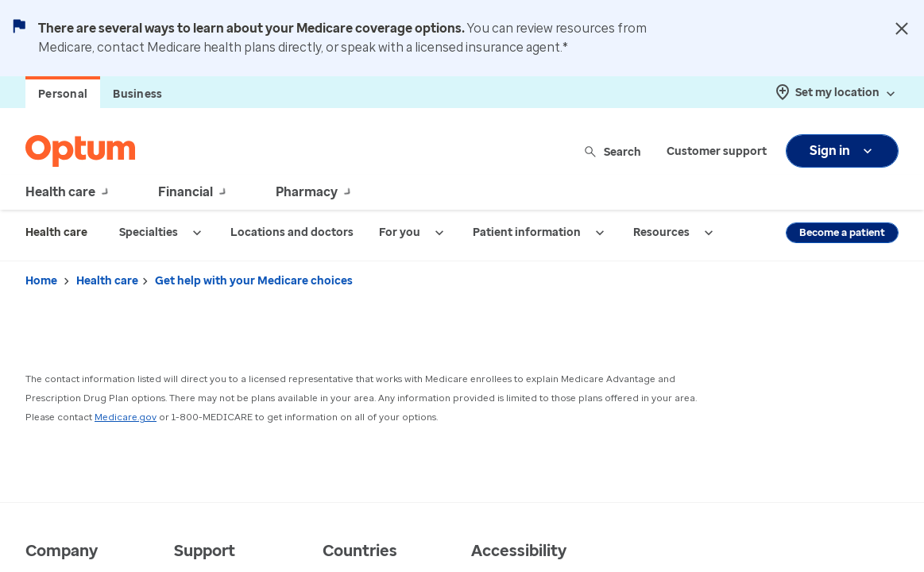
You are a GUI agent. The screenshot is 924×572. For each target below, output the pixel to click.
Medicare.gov (126, 417)
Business (137, 94)
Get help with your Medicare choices (254, 281)
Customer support (717, 151)
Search (614, 151)
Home (41, 281)
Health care (107, 281)
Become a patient (842, 232)
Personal (63, 94)
